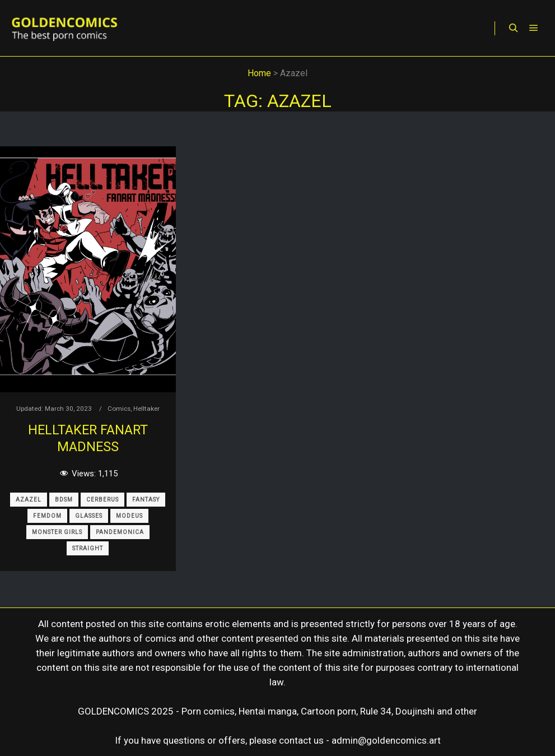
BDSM (64, 500)
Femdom (47, 516)
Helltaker (146, 409)
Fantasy (146, 500)
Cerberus (102, 500)
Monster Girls (57, 532)
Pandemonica (120, 532)
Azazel (29, 500)
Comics (119, 409)
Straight (88, 548)
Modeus (129, 516)
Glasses (89, 516)
